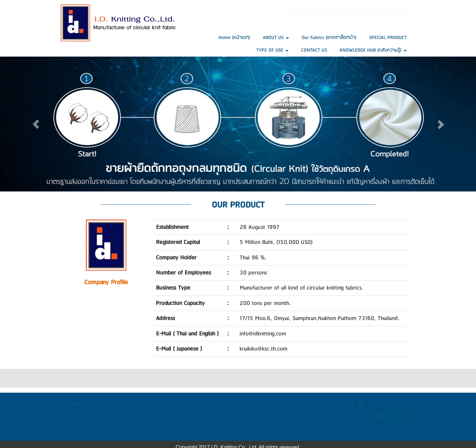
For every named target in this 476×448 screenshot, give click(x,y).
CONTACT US (314, 50)
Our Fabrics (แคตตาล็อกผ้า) (329, 38)
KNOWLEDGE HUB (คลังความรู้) (373, 50)
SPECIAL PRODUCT (388, 38)
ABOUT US (276, 38)
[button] (36, 124)
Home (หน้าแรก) (234, 38)
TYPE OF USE (272, 50)
